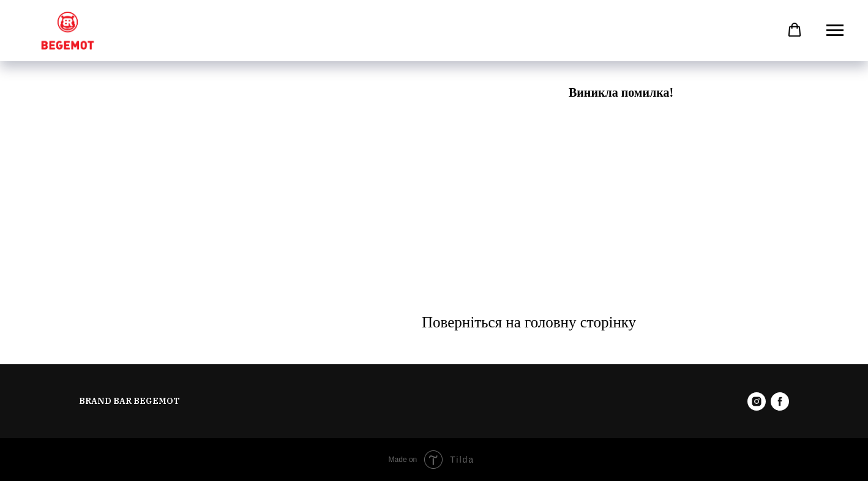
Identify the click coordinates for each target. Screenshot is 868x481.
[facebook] (780, 401)
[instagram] (757, 401)
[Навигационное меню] (835, 31)
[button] (795, 30)
